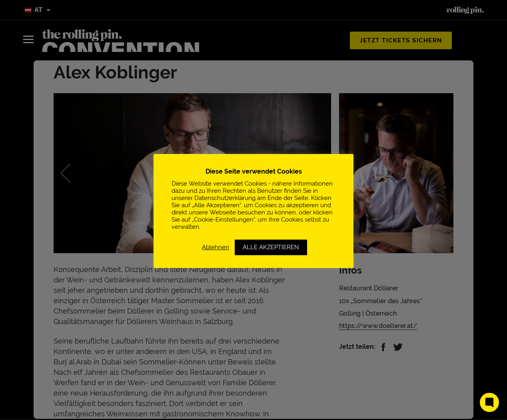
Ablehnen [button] (216, 247)
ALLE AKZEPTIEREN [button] (271, 247)
